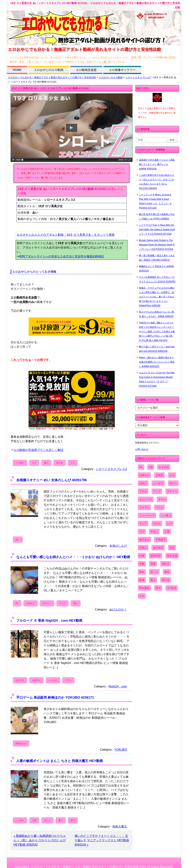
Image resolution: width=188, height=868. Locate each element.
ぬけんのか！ (118, 609)
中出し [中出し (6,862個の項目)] (154, 532)
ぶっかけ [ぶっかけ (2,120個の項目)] (158, 483)
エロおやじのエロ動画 (49, 70)
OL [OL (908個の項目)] (141, 467)
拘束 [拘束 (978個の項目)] (142, 556)
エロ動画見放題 (86, 70)
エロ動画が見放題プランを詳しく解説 (38, 450)
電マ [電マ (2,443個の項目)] (158, 588)
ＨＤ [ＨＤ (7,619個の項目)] (142, 596)
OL (17, 603)
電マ (73, 820)
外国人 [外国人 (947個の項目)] (143, 548)
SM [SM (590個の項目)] (151, 467)
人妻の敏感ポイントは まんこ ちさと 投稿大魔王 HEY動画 (60, 761)
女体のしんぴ (118, 546)
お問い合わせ (142, 449)
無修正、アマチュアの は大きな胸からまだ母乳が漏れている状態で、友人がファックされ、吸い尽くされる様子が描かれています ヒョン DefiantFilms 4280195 (157, 297)
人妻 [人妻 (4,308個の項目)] (167, 532)
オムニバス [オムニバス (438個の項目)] (146, 499)
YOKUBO (121, 750)
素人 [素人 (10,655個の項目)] (153, 580)
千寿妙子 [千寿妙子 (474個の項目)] (161, 540)
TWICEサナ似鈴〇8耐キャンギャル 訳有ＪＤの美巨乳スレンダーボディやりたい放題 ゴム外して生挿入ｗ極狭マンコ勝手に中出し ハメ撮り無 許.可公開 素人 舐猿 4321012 (157, 332)
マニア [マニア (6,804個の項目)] (143, 523)
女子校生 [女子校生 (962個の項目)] (158, 548)
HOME (17, 70)
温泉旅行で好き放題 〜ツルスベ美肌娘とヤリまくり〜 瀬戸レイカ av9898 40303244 (157, 164)
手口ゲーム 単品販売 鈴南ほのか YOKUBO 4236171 (55, 697)
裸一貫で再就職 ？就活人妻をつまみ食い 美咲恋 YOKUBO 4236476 (157, 258)
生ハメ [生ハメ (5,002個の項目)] (154, 572)
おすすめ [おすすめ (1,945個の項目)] (164, 467)
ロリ (34, 463)
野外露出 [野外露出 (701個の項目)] (144, 588)
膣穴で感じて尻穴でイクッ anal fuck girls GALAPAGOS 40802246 (157, 349)
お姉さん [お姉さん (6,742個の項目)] (144, 475)
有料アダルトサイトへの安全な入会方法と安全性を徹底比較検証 (62, 256)
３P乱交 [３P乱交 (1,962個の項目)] (172, 588)
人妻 (34, 820)
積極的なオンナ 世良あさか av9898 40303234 (156, 269)
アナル (68, 680)
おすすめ (20, 680)
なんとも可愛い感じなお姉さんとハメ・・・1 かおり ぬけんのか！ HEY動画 (73, 557)
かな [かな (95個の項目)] (172, 475)
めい (18, 540)
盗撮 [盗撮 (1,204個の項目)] (142, 580)
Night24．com (118, 686)
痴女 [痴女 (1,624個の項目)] (167, 572)
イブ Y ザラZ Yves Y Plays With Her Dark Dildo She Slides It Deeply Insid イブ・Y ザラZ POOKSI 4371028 (157, 230)
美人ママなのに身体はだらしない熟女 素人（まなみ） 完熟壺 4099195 (156, 314)
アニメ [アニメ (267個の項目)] (157, 491)
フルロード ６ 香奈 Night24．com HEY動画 (49, 620)
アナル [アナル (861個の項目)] (143, 491)
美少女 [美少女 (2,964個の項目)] (166, 580)
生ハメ (47, 820)
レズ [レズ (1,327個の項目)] (169, 523)
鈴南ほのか (21, 743)
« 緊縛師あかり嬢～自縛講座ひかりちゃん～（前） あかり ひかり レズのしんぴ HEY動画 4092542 (40, 840)
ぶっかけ (53, 680)
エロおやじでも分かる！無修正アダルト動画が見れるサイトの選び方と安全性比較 (52, 77)
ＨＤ (73, 463)
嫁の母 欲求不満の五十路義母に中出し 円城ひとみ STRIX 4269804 (157, 216)
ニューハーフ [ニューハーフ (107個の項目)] (147, 515)
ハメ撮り (20, 463)
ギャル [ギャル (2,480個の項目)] (162, 499)
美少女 (60, 463)
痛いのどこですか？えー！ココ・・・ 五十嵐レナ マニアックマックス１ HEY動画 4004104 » (102, 840)
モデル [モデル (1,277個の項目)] (157, 523)
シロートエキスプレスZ (138, 77)
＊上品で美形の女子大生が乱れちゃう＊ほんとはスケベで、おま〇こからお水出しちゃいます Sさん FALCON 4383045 (156, 182)
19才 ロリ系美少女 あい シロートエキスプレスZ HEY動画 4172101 (50, 88)
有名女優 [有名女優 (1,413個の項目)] (172, 556)
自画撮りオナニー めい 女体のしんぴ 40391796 (52, 480)
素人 (46, 463)
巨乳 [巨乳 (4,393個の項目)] (172, 548)
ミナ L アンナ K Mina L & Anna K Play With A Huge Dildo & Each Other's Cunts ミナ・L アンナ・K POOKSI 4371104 (155, 201)
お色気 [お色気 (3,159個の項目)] (159, 475)
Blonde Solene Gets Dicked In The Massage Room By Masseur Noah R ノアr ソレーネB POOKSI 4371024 (157, 245)
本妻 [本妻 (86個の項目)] (142, 564)
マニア (62, 603)
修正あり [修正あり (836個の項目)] (144, 540)
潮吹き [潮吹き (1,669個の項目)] (166, 564)
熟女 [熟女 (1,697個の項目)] (142, 572)
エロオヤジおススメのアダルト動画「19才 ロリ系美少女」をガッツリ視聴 (66, 235)
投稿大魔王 (120, 827)
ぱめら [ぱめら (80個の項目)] (143, 483)
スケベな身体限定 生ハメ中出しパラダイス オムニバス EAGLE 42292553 (157, 279)
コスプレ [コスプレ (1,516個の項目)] (144, 507)
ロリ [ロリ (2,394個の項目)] (142, 532)
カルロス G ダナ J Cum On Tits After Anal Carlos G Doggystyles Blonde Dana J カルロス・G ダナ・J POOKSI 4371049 (157, 379)
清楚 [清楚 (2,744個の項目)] (153, 564)
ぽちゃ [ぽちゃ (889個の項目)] (173, 483)
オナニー (47, 603)
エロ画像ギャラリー (122, 70)
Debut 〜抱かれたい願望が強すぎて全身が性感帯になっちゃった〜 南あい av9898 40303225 (157, 362)
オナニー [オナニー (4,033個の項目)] (172, 491)
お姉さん (31, 603)
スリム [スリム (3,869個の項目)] (159, 507)
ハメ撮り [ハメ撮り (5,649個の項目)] (166, 515)
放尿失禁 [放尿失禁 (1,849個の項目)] (156, 556)
